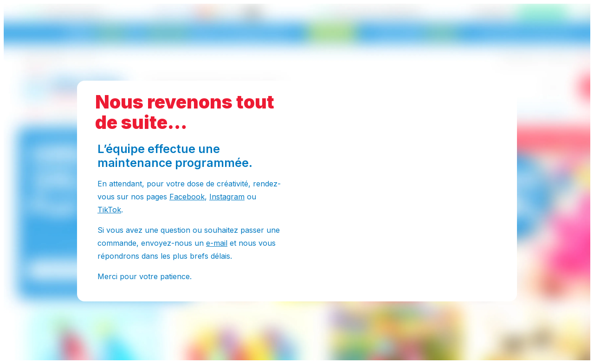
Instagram (227, 197)
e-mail (217, 243)
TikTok (109, 210)
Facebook (187, 197)
